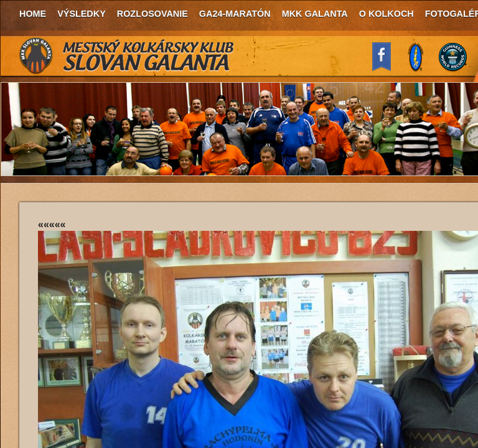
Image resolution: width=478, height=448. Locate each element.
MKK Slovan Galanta (127, 56)
